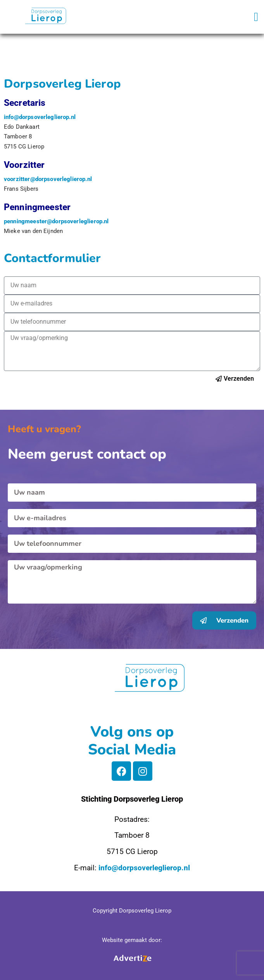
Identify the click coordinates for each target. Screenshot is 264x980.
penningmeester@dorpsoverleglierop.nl (56, 221)
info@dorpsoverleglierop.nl (40, 117)
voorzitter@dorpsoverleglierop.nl (48, 179)
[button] (256, 17)
